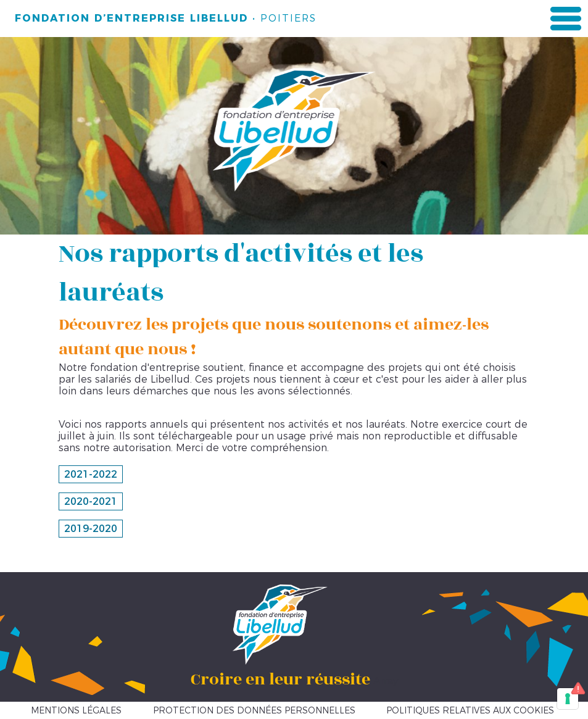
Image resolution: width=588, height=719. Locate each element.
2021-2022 (91, 474)
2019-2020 (91, 529)
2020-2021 (91, 501)
